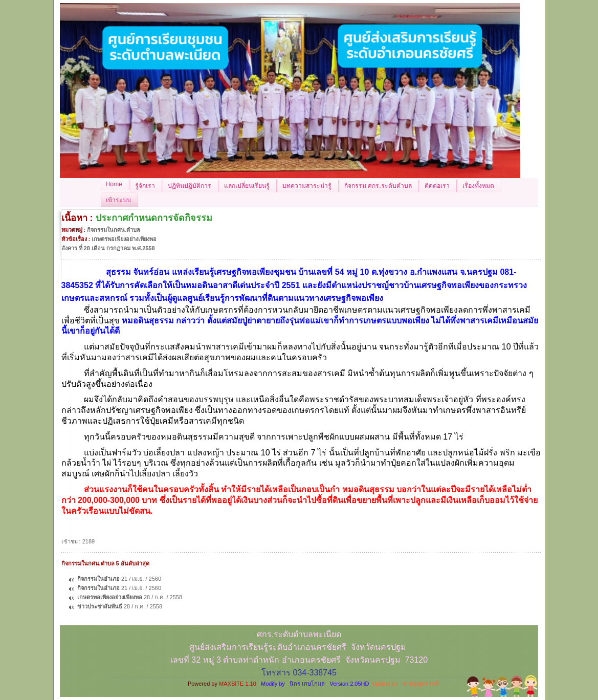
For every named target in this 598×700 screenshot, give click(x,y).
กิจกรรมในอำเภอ (98, 579)
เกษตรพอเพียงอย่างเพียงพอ (110, 597)
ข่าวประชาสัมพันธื (100, 606)
